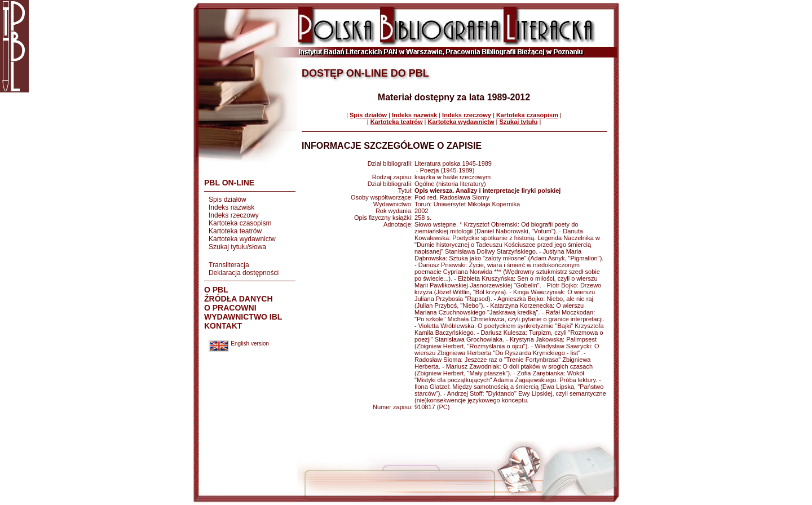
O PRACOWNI (230, 308)
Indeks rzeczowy (234, 215)
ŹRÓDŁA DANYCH (239, 299)
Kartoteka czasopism (240, 223)
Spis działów (228, 200)
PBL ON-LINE (229, 183)
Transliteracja (229, 265)
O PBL (216, 290)
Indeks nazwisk (231, 207)
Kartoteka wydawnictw (242, 239)
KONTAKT (223, 326)
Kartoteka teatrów (235, 231)
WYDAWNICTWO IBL (243, 317)
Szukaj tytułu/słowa (237, 247)
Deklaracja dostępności (244, 273)
